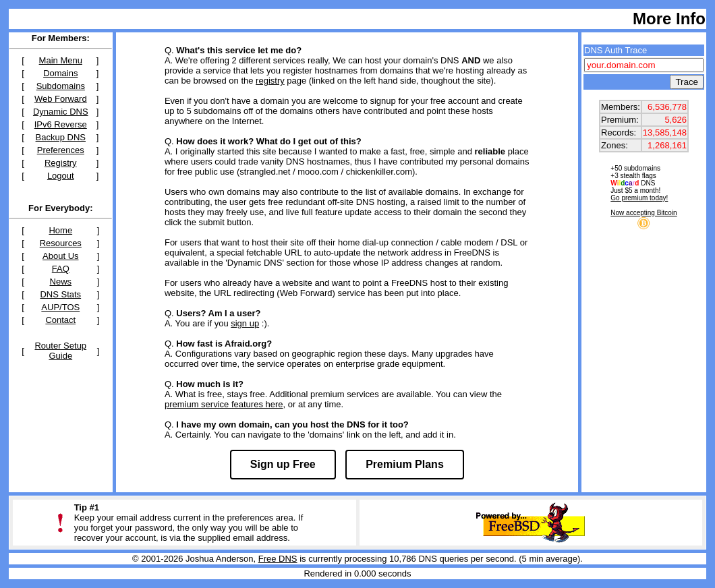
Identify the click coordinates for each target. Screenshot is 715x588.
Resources (61, 243)
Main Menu (61, 60)
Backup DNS (61, 137)
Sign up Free (283, 464)
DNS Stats (60, 294)
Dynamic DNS (61, 112)
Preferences (61, 150)
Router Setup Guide (60, 351)
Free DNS (278, 559)
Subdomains (61, 86)
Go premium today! (639, 198)
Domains (60, 73)
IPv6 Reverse (61, 124)
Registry (61, 163)
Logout (61, 176)
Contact (60, 320)
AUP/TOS (60, 307)
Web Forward (61, 99)
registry (270, 81)
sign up (245, 323)
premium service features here (224, 404)
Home (60, 230)
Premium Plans (405, 464)
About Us (60, 256)
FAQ (61, 269)
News (61, 282)
